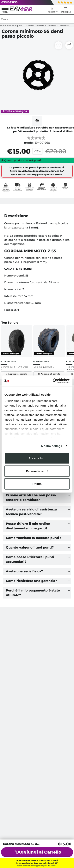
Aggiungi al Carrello (39, 852)
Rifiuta (37, 484)
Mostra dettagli (52, 446)
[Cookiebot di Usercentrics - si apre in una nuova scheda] (53, 381)
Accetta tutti (37, 458)
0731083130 (9, 2)
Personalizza (37, 471)
